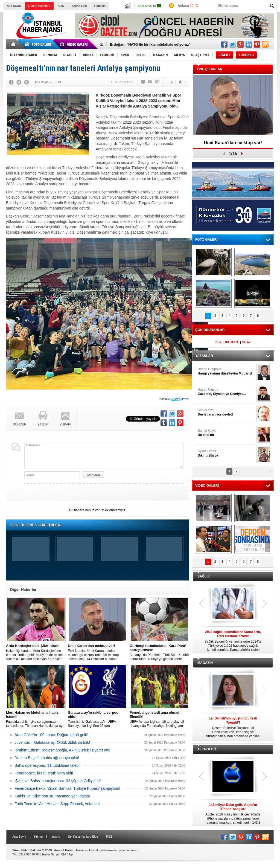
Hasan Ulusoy (226, 392)
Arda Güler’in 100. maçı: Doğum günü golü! (51, 735)
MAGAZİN (205, 663)
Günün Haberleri (39, 6)
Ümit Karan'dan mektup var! (233, 143)
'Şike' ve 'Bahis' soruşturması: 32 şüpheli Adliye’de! (58, 781)
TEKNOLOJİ (207, 749)
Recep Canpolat (226, 371)
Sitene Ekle (79, 6)
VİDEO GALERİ (207, 486)
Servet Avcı (226, 412)
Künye (38, 837)
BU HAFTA (232, 342)
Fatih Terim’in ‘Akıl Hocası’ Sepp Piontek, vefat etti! (58, 804)
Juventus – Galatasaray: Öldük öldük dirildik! (52, 742)
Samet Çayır (226, 433)
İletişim (55, 837)
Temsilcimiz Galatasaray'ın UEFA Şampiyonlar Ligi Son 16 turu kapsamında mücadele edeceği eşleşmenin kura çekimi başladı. (98, 719)
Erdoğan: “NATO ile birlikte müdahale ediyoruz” (150, 44)
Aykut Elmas (226, 453)
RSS (109, 837)
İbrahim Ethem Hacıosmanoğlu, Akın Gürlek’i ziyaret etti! (62, 750)
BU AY (246, 342)
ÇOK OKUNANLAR (210, 330)
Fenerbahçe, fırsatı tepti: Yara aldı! (44, 773)
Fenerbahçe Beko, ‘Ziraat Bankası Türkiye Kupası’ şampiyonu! (67, 788)
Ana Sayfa (14, 6)
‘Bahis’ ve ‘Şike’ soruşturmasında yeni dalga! (52, 796)
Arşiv (61, 6)
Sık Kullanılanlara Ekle (83, 837)
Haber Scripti (51, 854)
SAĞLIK (204, 576)
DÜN (218, 342)
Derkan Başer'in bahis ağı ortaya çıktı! (47, 758)
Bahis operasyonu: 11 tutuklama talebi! (47, 765)
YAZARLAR (204, 356)
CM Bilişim (68, 854)
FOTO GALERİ (206, 240)
